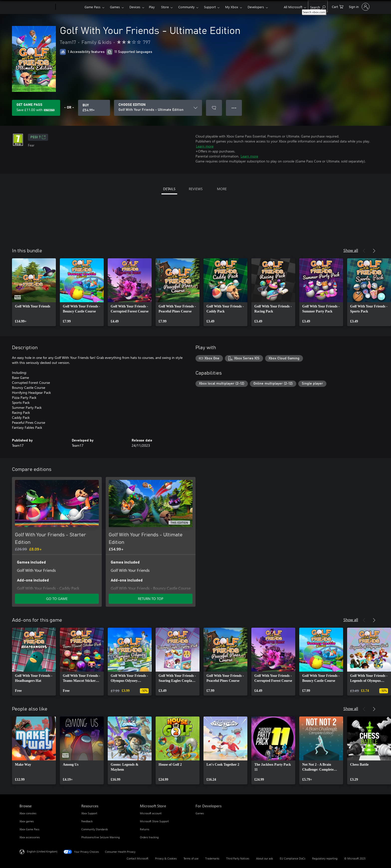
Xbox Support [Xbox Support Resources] (89, 813)
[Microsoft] (37, 7)
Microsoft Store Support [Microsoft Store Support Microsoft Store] (154, 821)
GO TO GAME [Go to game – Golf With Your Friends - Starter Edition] (57, 599)
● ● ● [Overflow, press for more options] (234, 108)
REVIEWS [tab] (196, 189)
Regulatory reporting (325, 858)
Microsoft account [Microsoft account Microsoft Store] (151, 813)
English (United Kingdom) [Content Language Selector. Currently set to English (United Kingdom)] (42, 851)
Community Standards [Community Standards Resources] (95, 829)
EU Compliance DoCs (293, 858)
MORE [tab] (222, 189)
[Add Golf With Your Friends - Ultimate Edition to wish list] (214, 108)
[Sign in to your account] (359, 7)
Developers (256, 7)
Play (152, 7)
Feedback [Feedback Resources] (87, 821)
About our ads (265, 858)
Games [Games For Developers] (200, 813)
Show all (351, 250)
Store (165, 7)
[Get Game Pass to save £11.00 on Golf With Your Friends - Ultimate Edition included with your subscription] (36, 108)
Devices (135, 7)
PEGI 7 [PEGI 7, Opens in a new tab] (38, 137)
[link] (34, 292)
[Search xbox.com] (318, 6)
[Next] (374, 251)
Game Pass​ (93, 7)
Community (186, 7)
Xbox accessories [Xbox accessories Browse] (30, 837)
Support (210, 7)
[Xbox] (69, 7)
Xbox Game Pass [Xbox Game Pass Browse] (29, 829)
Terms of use (191, 858)
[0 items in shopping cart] (338, 6)
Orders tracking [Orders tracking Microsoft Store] (149, 837)
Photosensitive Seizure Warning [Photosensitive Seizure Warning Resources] (100, 837)
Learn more (205, 146)
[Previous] (364, 251)
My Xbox (232, 7)
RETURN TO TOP (151, 599)
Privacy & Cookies (166, 858)
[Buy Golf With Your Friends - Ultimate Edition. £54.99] (94, 108)
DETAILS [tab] (169, 189)
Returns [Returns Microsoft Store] (145, 829)
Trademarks (212, 858)
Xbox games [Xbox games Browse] (27, 821)
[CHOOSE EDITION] (158, 108)
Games (115, 7)
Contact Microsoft (138, 858)
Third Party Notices (238, 858)
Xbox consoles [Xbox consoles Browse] (28, 813)
